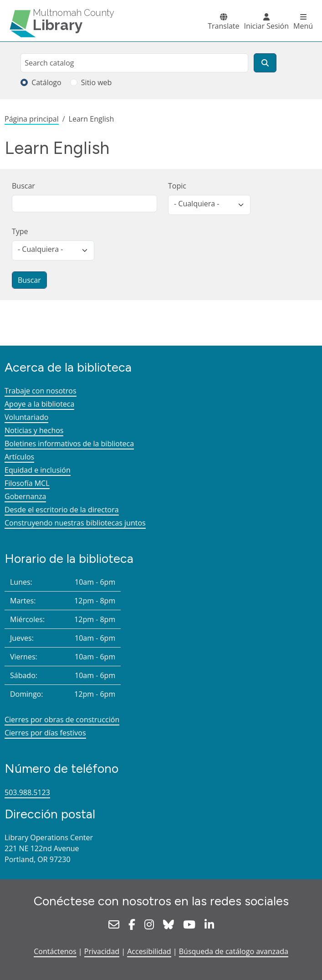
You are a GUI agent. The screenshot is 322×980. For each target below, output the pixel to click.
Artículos (19, 457)
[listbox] (209, 205)
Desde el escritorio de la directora (62, 510)
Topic (177, 186)
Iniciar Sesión (266, 26)
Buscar (23, 186)
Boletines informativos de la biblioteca (69, 444)
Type (20, 231)
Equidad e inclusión (38, 470)
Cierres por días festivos (45, 733)
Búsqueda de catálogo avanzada (234, 951)
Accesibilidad (149, 951)
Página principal (32, 119)
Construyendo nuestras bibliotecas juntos (75, 523)
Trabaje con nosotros (41, 391)
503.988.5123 (27, 792)
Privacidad (102, 951)
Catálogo (46, 82)
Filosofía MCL (27, 483)
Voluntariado (26, 417)
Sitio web (97, 82)
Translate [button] (223, 26)
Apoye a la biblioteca (39, 404)
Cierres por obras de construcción (62, 720)
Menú (303, 26)
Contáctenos (55, 951)
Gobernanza (25, 496)
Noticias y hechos (34, 430)
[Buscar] (265, 63)
